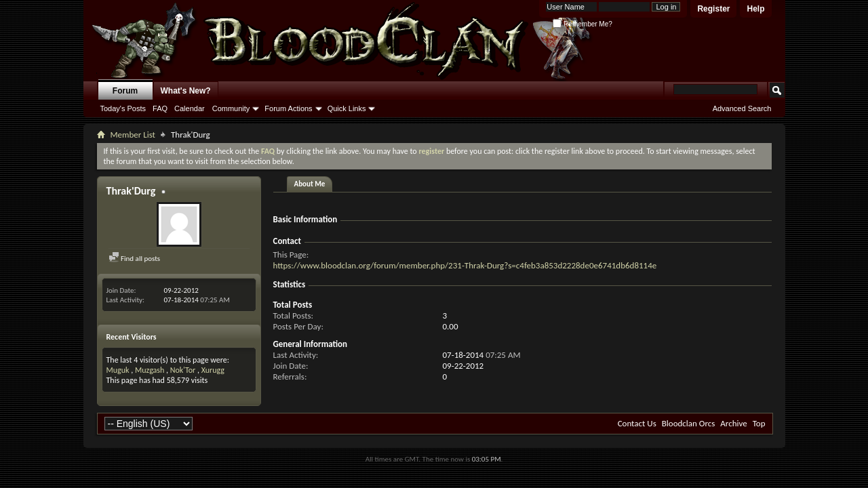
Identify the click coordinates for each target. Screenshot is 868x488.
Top (759, 423)
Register (713, 9)
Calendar (190, 108)
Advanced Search (742, 108)
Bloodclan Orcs (689, 423)
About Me (310, 184)
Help (755, 9)
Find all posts (135, 259)
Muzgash (150, 370)
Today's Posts (123, 108)
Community (231, 108)
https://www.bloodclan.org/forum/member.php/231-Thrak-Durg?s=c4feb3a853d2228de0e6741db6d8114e (465, 265)
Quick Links (347, 108)
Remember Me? (582, 24)
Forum (125, 91)
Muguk (118, 370)
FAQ (160, 108)
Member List (133, 135)
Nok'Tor (183, 370)
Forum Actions (288, 108)
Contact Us (637, 423)
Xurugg (213, 370)
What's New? (186, 91)
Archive (733, 423)
